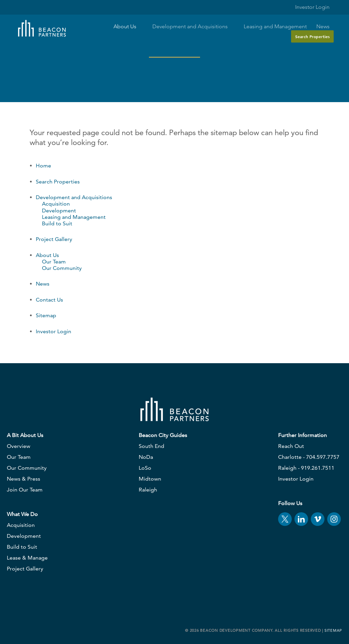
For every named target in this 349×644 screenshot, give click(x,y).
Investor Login (308, 7)
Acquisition (56, 204)
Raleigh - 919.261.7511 (306, 468)
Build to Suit (57, 223)
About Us (47, 255)
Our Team (54, 262)
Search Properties (58, 182)
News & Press (24, 479)
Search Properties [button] (312, 36)
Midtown (150, 479)
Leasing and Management (74, 217)
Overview (19, 446)
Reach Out (291, 446)
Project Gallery (54, 239)
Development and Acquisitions (74, 197)
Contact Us (49, 300)
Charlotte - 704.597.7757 (309, 457)
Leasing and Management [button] (275, 27)
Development (59, 211)
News (323, 27)
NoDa (146, 457)
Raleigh (148, 490)
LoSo (145, 468)
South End (151, 446)
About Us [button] (128, 27)
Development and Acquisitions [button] (193, 27)
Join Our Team (25, 490)
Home (43, 166)
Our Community (62, 268)
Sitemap (46, 315)
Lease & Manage (27, 558)
